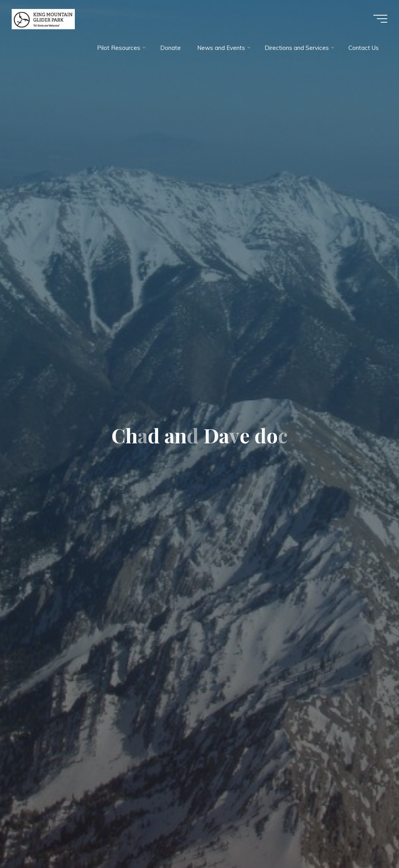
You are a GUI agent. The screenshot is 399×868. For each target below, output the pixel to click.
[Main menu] (380, 19)
